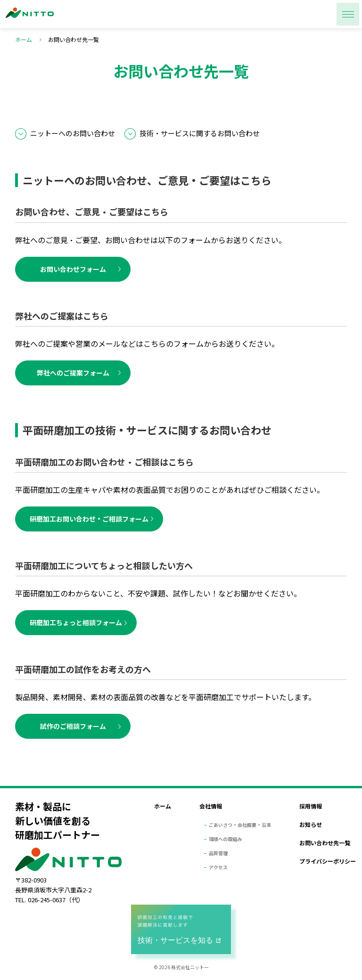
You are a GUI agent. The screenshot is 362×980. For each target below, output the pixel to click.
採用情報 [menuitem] (311, 806)
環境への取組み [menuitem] (225, 839)
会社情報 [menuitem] (211, 806)
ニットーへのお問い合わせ (73, 133)
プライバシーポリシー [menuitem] (328, 861)
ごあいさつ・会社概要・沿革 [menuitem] (240, 825)
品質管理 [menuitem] (218, 853)
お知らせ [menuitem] (311, 824)
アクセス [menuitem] (218, 867)
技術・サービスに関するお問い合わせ (200, 133)
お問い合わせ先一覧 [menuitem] (325, 843)
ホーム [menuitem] (163, 806)
